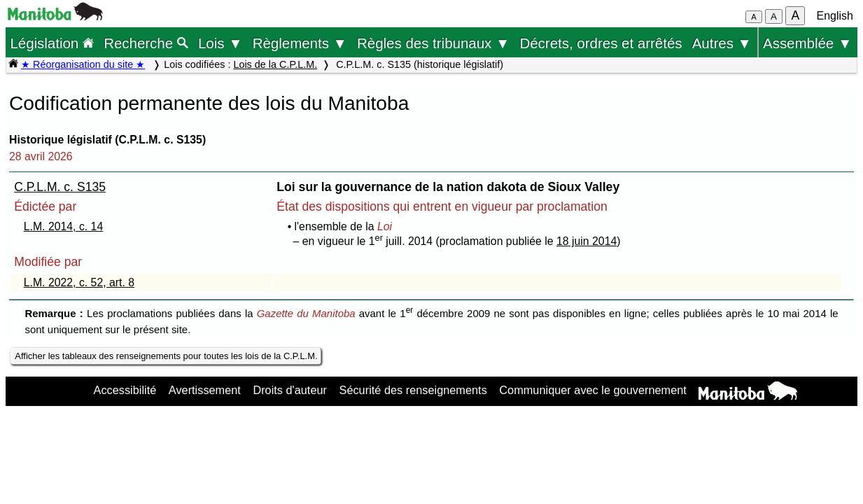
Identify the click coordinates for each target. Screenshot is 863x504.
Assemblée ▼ (807, 43)
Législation (52, 43)
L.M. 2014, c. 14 (64, 226)
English (835, 16)
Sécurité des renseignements (413, 390)
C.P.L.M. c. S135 (60, 187)
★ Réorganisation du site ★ (83, 64)
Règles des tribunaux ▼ (433, 43)
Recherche (146, 43)
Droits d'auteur (290, 390)
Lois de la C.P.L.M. (275, 64)
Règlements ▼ (300, 43)
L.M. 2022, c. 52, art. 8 (79, 282)
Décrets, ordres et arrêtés (601, 43)
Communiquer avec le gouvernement (592, 390)
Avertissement (205, 390)
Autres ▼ (722, 43)
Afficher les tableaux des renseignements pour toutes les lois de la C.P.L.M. (166, 356)
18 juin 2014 (587, 241)
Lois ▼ (220, 43)
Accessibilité (125, 390)
